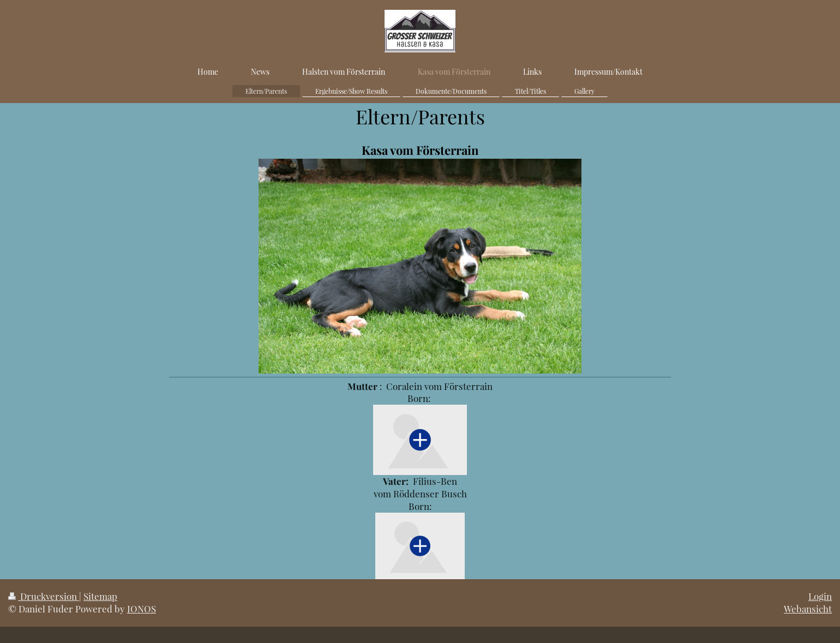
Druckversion (44, 596)
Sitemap (100, 596)
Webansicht (808, 609)
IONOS (142, 609)
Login (820, 596)
